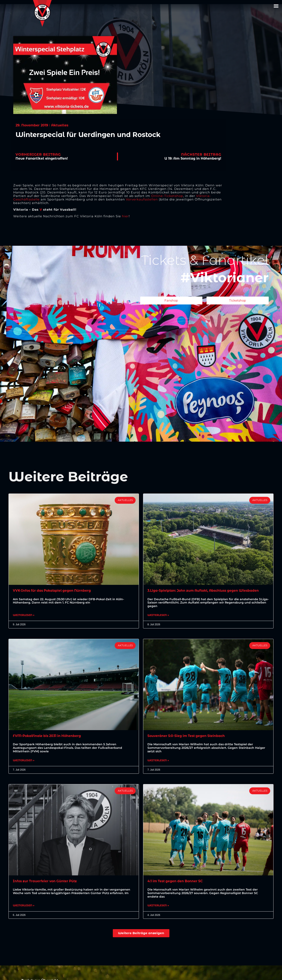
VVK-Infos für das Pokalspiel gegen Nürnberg (53, 591)
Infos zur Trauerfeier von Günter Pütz (46, 882)
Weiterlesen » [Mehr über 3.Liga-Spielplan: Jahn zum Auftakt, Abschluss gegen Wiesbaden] (158, 615)
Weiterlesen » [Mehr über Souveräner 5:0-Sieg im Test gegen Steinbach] (158, 761)
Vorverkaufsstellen (142, 199)
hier (125, 216)
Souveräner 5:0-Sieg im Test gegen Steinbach (187, 736)
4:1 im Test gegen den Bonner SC (176, 882)
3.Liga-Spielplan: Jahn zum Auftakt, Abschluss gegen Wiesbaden (205, 591)
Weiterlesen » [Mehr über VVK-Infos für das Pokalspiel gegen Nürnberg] (24, 615)
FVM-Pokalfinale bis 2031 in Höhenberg (48, 736)
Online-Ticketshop (167, 196)
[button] (276, 6)
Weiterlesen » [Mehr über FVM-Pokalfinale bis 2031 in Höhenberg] (24, 761)
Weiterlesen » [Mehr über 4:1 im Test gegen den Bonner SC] (158, 907)
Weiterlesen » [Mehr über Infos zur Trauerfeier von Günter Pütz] (24, 907)
